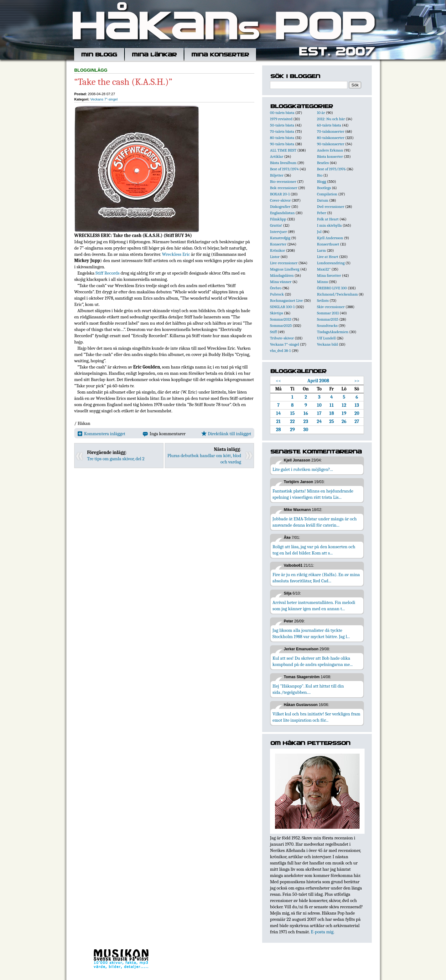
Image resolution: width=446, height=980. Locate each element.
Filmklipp (278, 219)
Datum (323, 200)
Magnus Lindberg (285, 269)
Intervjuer (278, 232)
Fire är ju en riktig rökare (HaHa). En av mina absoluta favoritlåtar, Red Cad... (316, 578)
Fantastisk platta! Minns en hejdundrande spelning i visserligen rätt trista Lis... (313, 494)
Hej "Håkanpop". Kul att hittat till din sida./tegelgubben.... (308, 689)
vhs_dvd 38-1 (280, 351)
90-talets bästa (282, 144)
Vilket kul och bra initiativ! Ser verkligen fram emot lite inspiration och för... (316, 717)
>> (357, 381)
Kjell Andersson (330, 238)
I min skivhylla (329, 225)
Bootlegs (324, 188)
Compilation (327, 194)
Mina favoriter (329, 275)
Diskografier (280, 206)
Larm (321, 250)
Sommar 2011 (328, 313)
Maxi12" (324, 269)
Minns (322, 282)
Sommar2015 (328, 319)
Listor (275, 257)
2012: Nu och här (331, 119)
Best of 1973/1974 (284, 169)
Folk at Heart (328, 219)
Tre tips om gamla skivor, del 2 (116, 459)
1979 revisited (281, 119)
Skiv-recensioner (331, 307)
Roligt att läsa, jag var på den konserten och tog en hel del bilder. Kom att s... (314, 550)
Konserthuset (328, 244)
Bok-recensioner (284, 188)
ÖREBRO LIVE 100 (332, 288)
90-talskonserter (331, 144)
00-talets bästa (282, 113)
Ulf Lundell (326, 338)
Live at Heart (328, 257)
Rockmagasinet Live (286, 300)
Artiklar (277, 156)
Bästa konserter (330, 156)
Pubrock (277, 294)
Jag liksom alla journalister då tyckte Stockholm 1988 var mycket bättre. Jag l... (311, 633)
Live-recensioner (284, 263)
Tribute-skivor (282, 338)
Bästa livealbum (283, 163)
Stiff (273, 332)
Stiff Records (108, 273)
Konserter (278, 244)
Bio (320, 175)
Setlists (323, 300)
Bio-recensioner (283, 181)
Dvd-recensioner (331, 206)
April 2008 (318, 381)
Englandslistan (282, 213)
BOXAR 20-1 (280, 194)
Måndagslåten (282, 275)
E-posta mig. (322, 932)
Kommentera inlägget (101, 434)
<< (279, 381)
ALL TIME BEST (283, 150)
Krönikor (277, 250)
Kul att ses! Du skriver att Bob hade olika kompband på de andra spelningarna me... (313, 661)
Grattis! (276, 225)
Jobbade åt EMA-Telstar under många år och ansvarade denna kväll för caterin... (315, 522)
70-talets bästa (282, 131)
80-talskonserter (331, 138)
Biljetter (277, 175)
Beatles (323, 163)
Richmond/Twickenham (337, 294)
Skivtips (277, 313)
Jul (319, 232)
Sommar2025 (281, 325)
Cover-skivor (280, 200)
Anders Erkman (330, 150)
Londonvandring (331, 263)
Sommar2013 (281, 319)
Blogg (322, 181)
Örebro (276, 288)
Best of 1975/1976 (331, 169)
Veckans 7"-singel (104, 99)
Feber (322, 213)
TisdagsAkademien (333, 332)
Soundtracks (327, 325)
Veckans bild (327, 344)
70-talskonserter (331, 131)
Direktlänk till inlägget (226, 434)
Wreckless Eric (176, 254)
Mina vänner (281, 282)
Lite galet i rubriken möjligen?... (303, 469)
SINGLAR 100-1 (282, 307)
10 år (321, 113)
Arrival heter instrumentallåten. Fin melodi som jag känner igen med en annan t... (314, 606)
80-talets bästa (282, 138)
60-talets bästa (329, 125)
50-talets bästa (282, 125)
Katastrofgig (280, 238)
